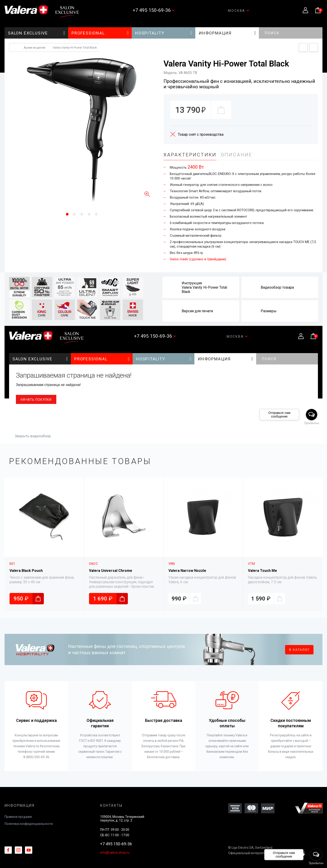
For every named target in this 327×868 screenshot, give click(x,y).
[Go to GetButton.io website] (316, 863)
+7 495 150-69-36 (116, 844)
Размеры (269, 311)
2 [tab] (79, 214)
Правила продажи (18, 817)
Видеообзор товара (277, 287)
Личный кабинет (306, 10)
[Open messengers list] (316, 855)
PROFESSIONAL (100, 33)
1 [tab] (72, 214)
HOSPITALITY (164, 33)
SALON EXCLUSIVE (37, 33)
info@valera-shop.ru (115, 853)
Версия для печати (197, 311)
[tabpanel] (82, 129)
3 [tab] (86, 214)
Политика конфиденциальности (29, 824)
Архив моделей (34, 48)
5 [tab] (96, 214)
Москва (239, 11)
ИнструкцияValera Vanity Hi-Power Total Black (204, 287)
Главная (14, 48)
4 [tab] (94, 214)
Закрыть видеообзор (33, 436)
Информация (227, 33)
